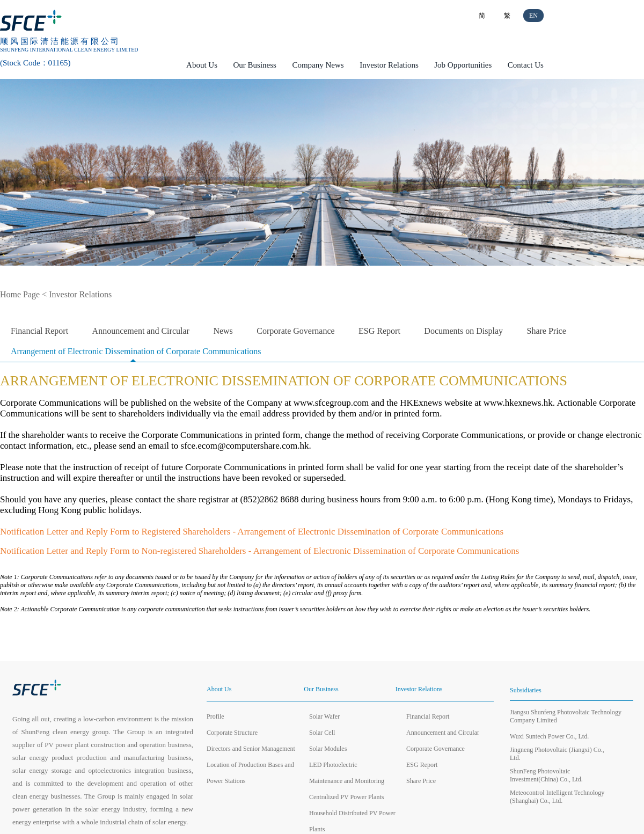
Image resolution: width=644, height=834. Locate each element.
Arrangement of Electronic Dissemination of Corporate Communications (136, 351)
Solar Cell (322, 733)
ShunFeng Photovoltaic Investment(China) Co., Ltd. (546, 775)
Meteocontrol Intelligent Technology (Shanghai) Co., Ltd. (557, 797)
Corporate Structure (232, 733)
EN (533, 16)
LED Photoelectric (333, 765)
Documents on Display (463, 331)
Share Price (547, 331)
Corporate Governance (295, 331)
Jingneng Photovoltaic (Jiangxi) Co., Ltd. (557, 754)
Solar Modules (328, 749)
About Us (202, 65)
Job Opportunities (463, 65)
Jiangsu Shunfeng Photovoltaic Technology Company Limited (566, 716)
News (223, 331)
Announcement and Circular (141, 331)
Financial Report (39, 331)
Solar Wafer (324, 716)
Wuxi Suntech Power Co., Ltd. (549, 736)
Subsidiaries (526, 690)
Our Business (255, 65)
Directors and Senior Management (251, 749)
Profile (215, 716)
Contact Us (526, 65)
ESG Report (379, 331)
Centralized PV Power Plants (346, 797)
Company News (318, 65)
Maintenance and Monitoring (347, 781)
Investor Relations (389, 65)
